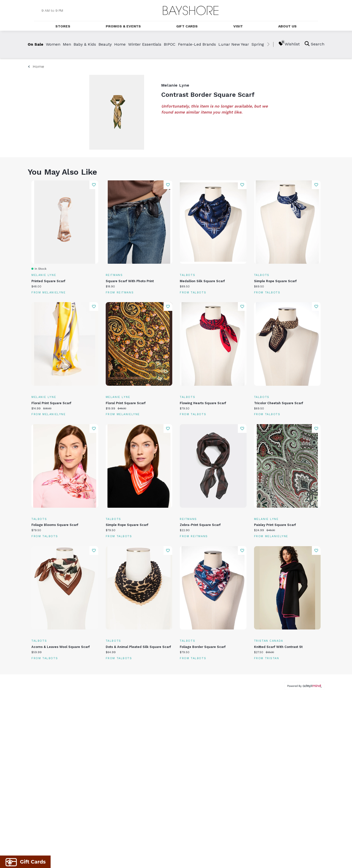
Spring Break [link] (264, 44)
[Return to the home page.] (191, 10)
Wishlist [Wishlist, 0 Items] (289, 44)
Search (314, 44)
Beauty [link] (105, 44)
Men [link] (67, 44)
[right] (268, 44)
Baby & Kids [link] (85, 44)
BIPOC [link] (170, 44)
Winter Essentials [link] (145, 44)
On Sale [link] (36, 44)
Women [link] (53, 44)
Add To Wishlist (94, 185)
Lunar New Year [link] (234, 44)
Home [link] (120, 44)
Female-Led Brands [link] (197, 44)
